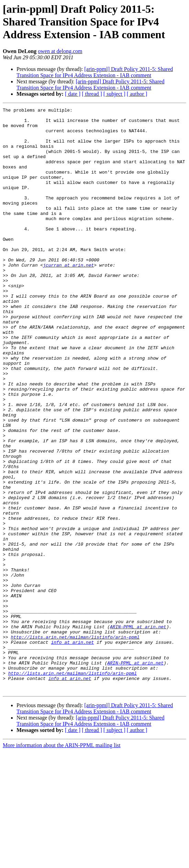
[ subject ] (114, 94)
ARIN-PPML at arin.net (138, 731)
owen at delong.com (60, 51)
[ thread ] (92, 94)
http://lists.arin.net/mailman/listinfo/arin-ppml (75, 743)
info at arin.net (72, 750)
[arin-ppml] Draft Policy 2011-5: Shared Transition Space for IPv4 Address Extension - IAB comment (95, 72)
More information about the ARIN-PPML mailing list (62, 862)
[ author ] (137, 94)
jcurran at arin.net (68, 297)
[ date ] (73, 94)
